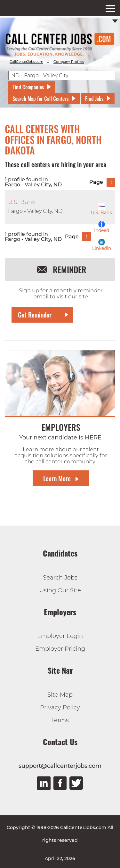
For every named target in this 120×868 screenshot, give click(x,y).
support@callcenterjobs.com (60, 766)
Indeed (102, 227)
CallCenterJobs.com (26, 62)
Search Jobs (60, 578)
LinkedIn (102, 245)
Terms (60, 720)
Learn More (57, 478)
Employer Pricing (60, 649)
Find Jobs (94, 99)
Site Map (60, 695)
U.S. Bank (101, 209)
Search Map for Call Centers (40, 99)
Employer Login (60, 636)
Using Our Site (60, 590)
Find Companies (28, 87)
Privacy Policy (60, 707)
